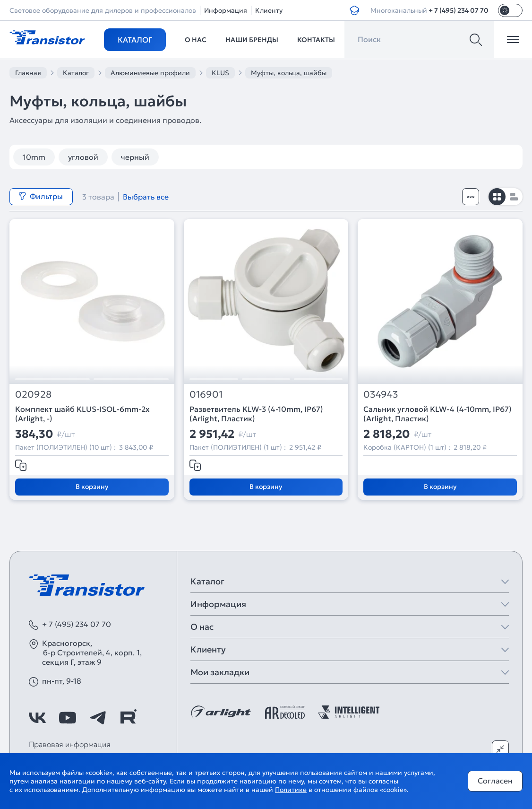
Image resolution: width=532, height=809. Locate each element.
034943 (381, 395)
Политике (291, 790)
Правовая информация (70, 744)
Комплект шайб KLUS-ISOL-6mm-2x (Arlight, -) (82, 414)
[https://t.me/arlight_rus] (98, 718)
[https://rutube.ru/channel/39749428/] (128, 718)
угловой (83, 157)
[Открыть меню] (513, 40)
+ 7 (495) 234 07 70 (459, 10)
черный (135, 157)
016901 (206, 395)
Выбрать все (146, 197)
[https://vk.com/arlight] (37, 718)
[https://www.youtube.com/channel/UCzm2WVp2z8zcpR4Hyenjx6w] (68, 718)
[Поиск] (476, 40)
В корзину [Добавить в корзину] (92, 487)
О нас (196, 40)
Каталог (135, 40)
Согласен (495, 781)
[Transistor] (47, 36)
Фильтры (41, 196)
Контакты (316, 40)
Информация (226, 10)
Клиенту (269, 10)
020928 (33, 395)
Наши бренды (252, 40)
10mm (34, 157)
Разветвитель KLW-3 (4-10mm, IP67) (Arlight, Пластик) (256, 414)
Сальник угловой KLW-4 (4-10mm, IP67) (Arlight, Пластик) (438, 414)
